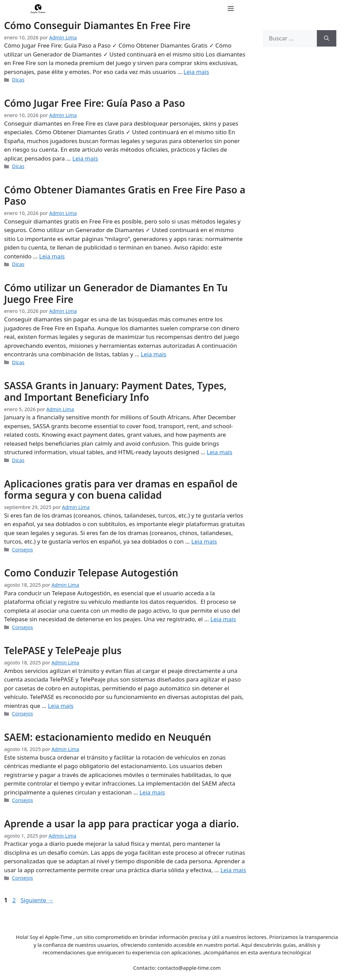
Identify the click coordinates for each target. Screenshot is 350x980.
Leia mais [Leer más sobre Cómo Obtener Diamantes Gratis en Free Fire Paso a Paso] (52, 256)
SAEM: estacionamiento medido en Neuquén (108, 737)
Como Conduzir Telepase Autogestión (91, 573)
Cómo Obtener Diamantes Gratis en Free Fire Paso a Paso (125, 195)
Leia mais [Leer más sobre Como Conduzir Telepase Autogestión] (223, 619)
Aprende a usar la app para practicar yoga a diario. (122, 824)
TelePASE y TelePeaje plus (63, 650)
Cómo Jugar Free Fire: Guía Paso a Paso (95, 103)
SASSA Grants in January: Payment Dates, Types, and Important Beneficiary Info (115, 391)
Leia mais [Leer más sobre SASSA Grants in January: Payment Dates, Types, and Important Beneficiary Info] (220, 452)
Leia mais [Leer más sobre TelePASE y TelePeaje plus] (61, 706)
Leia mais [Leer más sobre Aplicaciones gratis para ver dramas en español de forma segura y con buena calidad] (204, 541)
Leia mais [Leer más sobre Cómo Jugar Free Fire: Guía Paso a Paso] (85, 158)
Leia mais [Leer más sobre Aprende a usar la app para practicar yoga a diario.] (233, 870)
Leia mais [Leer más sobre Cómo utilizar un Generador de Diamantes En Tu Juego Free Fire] (154, 354)
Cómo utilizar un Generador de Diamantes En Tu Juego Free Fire (116, 293)
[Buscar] (327, 38)
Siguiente (37, 900)
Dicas (18, 80)
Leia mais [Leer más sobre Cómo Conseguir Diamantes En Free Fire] (196, 72)
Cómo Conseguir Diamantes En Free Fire (97, 25)
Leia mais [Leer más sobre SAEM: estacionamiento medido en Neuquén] (152, 792)
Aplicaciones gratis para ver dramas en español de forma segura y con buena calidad (121, 489)
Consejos (22, 550)
